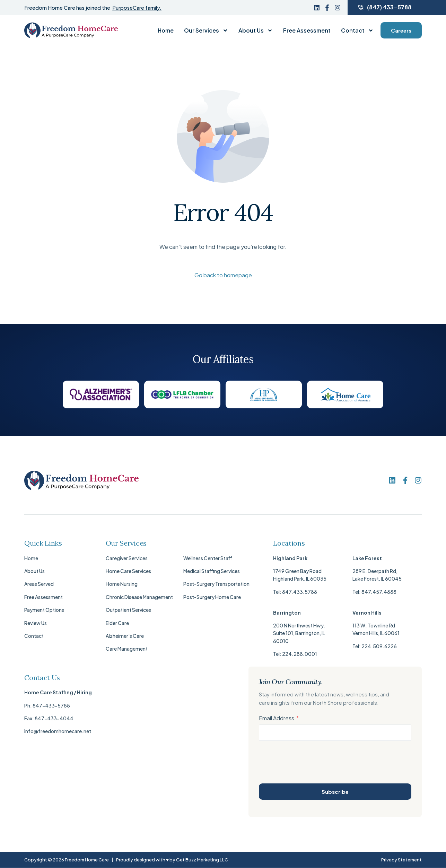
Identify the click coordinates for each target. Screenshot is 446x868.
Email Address (277, 718)
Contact (357, 31)
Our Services (206, 31)
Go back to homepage (223, 275)
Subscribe (335, 792)
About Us (256, 31)
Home (166, 31)
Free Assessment (307, 31)
